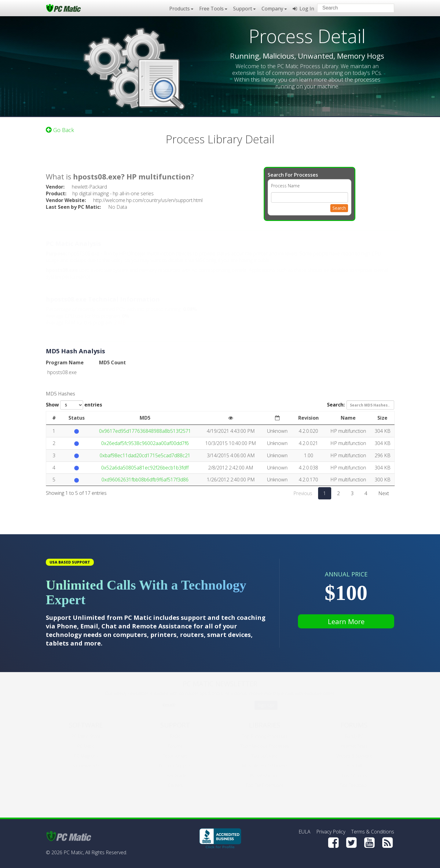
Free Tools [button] (213, 9)
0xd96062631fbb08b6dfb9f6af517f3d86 (145, 480)
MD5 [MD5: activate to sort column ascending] (145, 418)
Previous (303, 493)
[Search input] (351, 9)
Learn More (346, 621)
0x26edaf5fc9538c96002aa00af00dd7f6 (145, 443)
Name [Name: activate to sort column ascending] (348, 418)
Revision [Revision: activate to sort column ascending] (308, 418)
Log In (303, 9)
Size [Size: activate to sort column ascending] (382, 418)
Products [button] (181, 9)
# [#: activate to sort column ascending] (54, 418)
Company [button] (274, 9)
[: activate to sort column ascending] (231, 418)
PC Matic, (74, 852)
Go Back (60, 130)
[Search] (384, 8)
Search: (361, 405)
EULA (304, 832)
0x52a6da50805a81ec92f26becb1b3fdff (145, 468)
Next (384, 493)
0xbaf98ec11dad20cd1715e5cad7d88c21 (145, 455)
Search (339, 208)
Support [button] (244, 9)
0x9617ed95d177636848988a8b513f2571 (145, 431)
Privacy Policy (331, 832)
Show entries (74, 405)
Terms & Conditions (373, 832)
